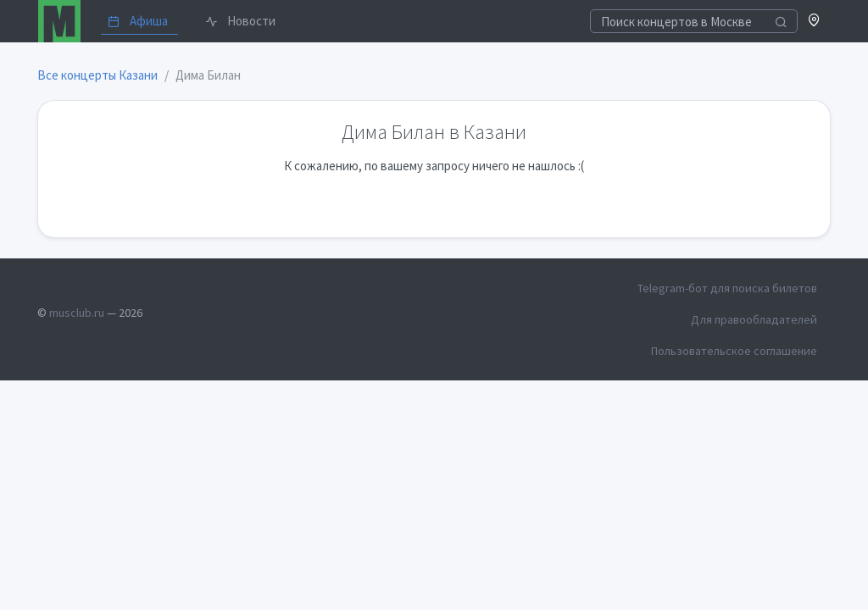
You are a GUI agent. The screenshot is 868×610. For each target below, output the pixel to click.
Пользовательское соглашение (734, 351)
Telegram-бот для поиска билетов (727, 288)
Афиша (138, 21)
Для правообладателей (754, 319)
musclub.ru (77, 313)
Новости (240, 21)
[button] (814, 22)
